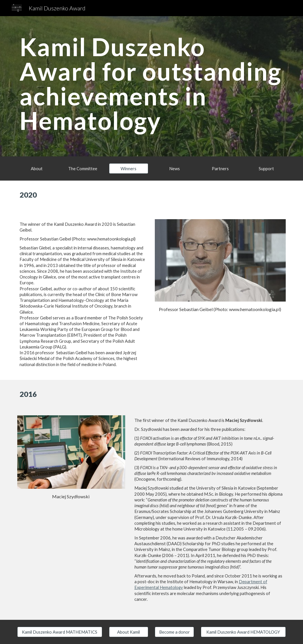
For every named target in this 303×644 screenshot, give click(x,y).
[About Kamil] (129, 632)
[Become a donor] (174, 632)
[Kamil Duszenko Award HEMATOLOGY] (243, 632)
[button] (129, 168)
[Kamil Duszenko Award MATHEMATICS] (60, 632)
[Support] (266, 168)
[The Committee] (83, 168)
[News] (174, 168)
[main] (151, 86)
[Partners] (220, 168)
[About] (37, 168)
